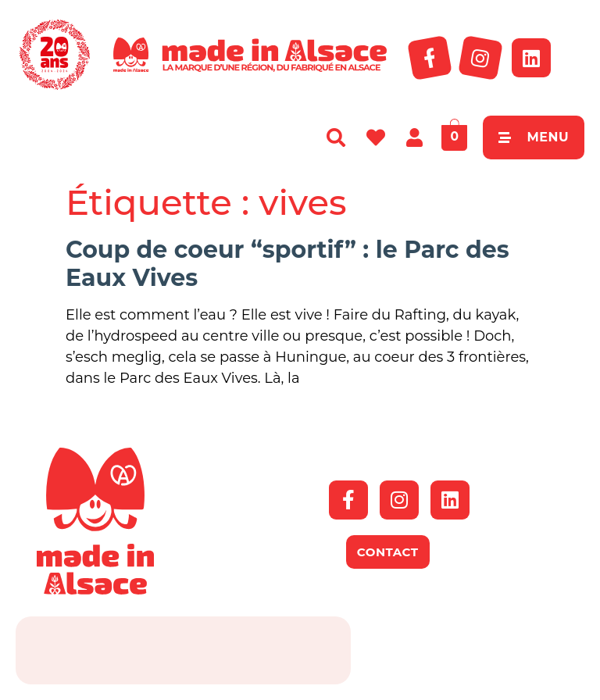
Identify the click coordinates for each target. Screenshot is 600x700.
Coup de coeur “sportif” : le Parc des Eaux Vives (287, 264)
